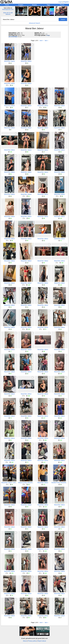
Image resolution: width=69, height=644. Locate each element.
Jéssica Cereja (22, 483)
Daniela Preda (56, 483)
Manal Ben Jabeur (9, 61)
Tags (48, 5)
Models (34, 5)
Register (66, 2)
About (25, 641)
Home (7, 5)
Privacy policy (32, 641)
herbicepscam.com (8, 9)
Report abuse (42, 641)
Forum (62, 5)
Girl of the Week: (13, 37)
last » (46, 40)
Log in (60, 2)
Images (21, 5)
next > (41, 40)
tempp (48, 35)
